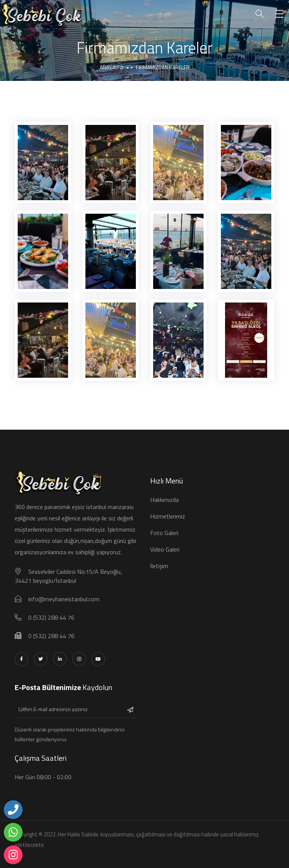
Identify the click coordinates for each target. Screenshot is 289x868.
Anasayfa (111, 67)
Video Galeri (165, 549)
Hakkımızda (164, 500)
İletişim (159, 566)
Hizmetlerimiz (168, 516)
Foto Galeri (164, 533)
